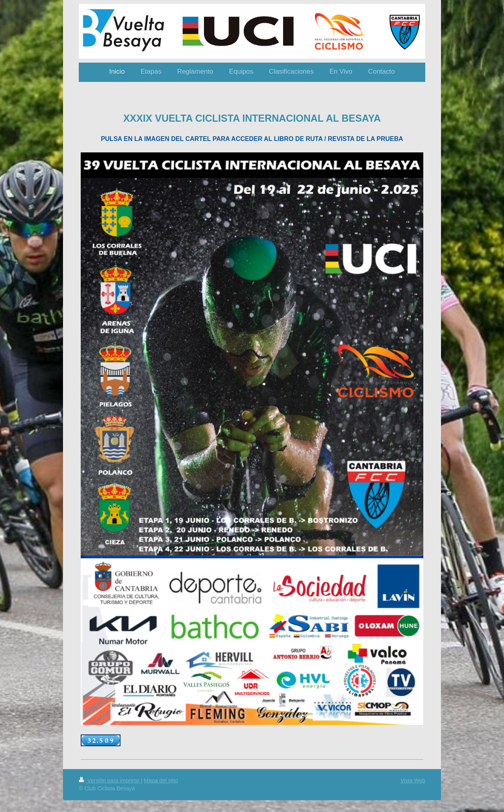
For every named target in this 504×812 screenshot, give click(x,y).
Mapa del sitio (161, 780)
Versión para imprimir (110, 780)
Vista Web (413, 780)
